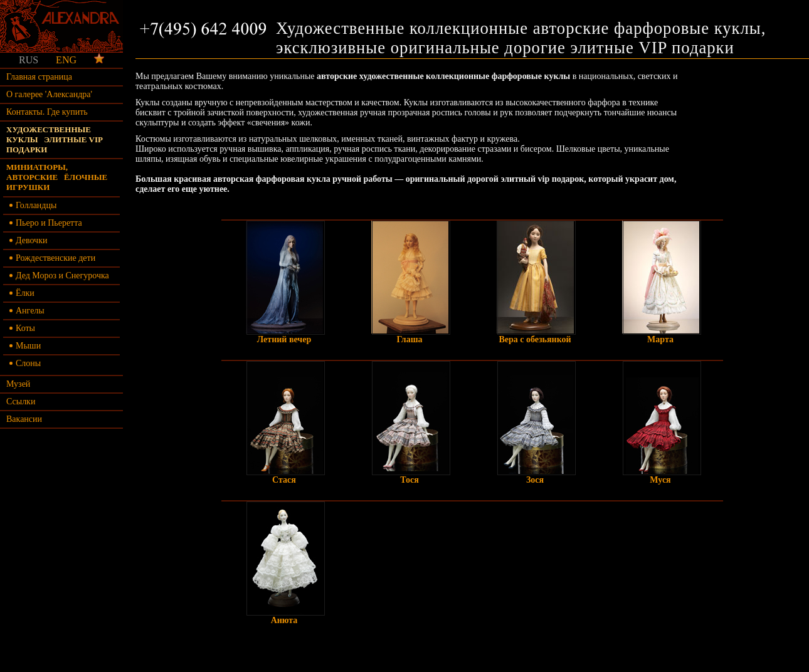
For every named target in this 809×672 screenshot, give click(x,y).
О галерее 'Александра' (49, 94)
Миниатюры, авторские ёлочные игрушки (57, 177)
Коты (22, 328)
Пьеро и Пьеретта (46, 223)
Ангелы (27, 311)
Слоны (25, 363)
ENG (66, 60)
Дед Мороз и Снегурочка (59, 276)
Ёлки (22, 293)
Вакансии (24, 419)
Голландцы (33, 205)
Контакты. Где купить (47, 112)
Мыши (25, 346)
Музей (18, 384)
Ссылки (21, 402)
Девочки (28, 240)
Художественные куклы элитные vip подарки (54, 139)
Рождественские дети (52, 258)
